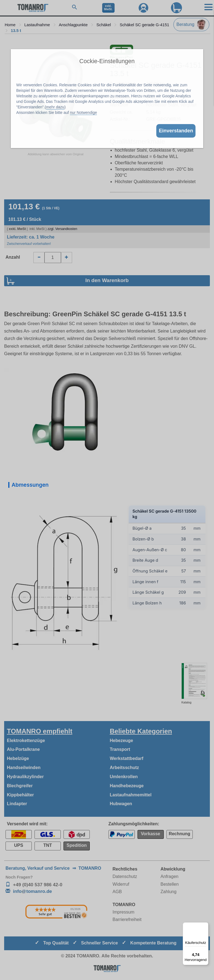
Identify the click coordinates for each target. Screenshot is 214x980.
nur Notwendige (83, 113)
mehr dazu (55, 107)
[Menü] (205, 926)
